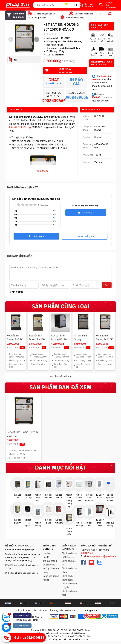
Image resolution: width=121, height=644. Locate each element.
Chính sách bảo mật (69, 593)
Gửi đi (107, 286)
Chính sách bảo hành (69, 570)
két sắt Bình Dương (20, 127)
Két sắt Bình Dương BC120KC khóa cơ (105, 338)
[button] (37, 39)
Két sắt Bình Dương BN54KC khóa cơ (15, 338)
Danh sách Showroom (86, 5)
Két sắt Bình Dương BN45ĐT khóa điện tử (38, 338)
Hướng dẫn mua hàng (51, 570)
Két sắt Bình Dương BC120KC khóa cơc (23, 434)
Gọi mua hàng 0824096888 (108, 5)
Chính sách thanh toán (67, 578)
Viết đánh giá (86, 213)
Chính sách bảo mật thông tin (69, 555)
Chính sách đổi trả (69, 563)
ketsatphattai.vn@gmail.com (101, 556)
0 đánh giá (43, 205)
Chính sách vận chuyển (69, 585)
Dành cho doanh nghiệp (51, 578)
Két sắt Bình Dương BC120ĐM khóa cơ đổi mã (82, 338)
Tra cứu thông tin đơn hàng (50, 563)
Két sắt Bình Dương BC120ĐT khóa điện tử (60, 338)
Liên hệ (46, 553)
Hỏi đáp (47, 557)
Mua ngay (63, 71)
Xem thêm (42, 171)
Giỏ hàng (68, 5)
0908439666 (87, 553)
